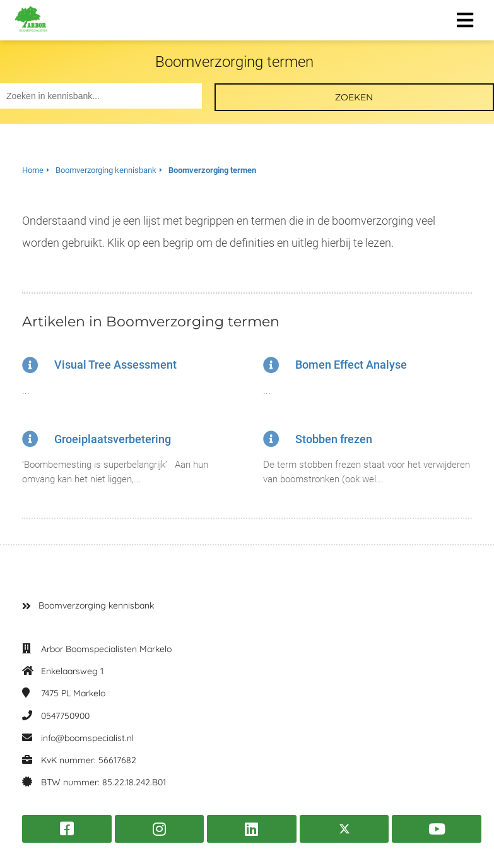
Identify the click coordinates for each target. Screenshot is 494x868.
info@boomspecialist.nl (87, 738)
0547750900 (65, 716)
